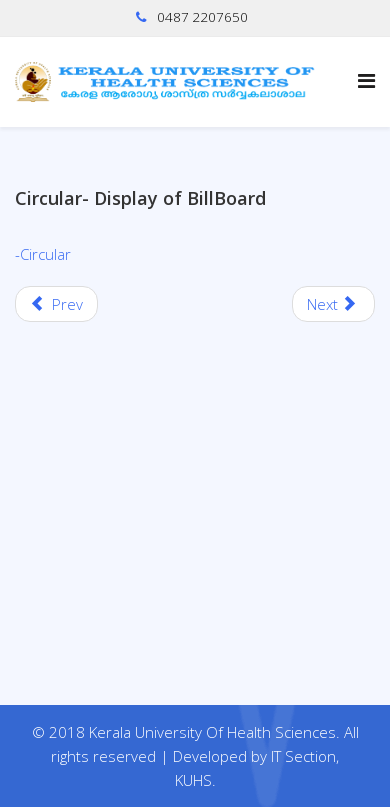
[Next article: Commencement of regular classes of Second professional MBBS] (333, 304)
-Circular (43, 254)
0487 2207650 (202, 17)
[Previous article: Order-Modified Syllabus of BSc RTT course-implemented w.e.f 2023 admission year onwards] (56, 304)
